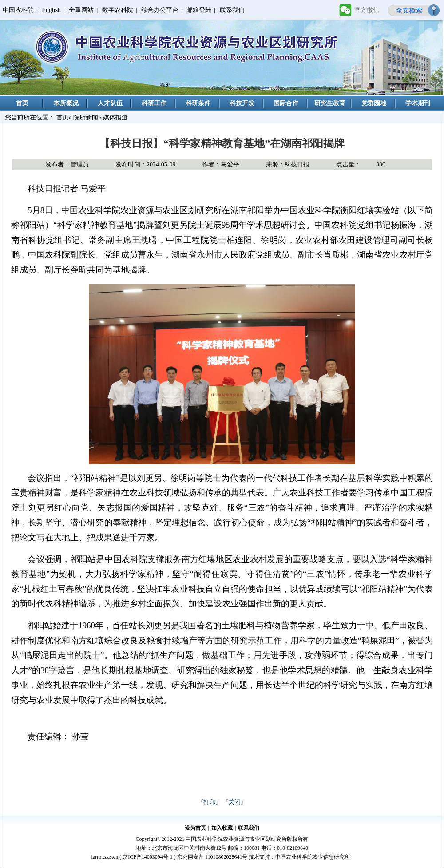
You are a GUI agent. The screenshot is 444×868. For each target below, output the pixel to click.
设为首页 (195, 828)
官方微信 (367, 10)
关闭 (234, 802)
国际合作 (286, 103)
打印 (210, 802)
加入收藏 (222, 828)
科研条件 (198, 103)
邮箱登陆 (199, 10)
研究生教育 (330, 103)
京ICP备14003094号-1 (148, 857)
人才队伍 (110, 103)
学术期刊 (418, 103)
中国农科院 (18, 10)
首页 (22, 103)
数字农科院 (118, 10)
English (51, 10)
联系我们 (232, 10)
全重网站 (81, 10)
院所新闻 (86, 117)
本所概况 (66, 103)
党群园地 (374, 103)
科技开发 (242, 103)
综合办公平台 (160, 10)
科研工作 (154, 103)
